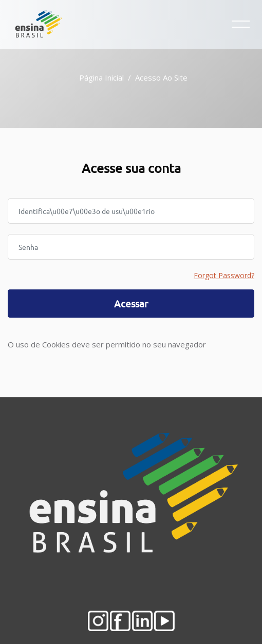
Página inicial (101, 77)
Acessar (131, 303)
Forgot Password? (224, 275)
